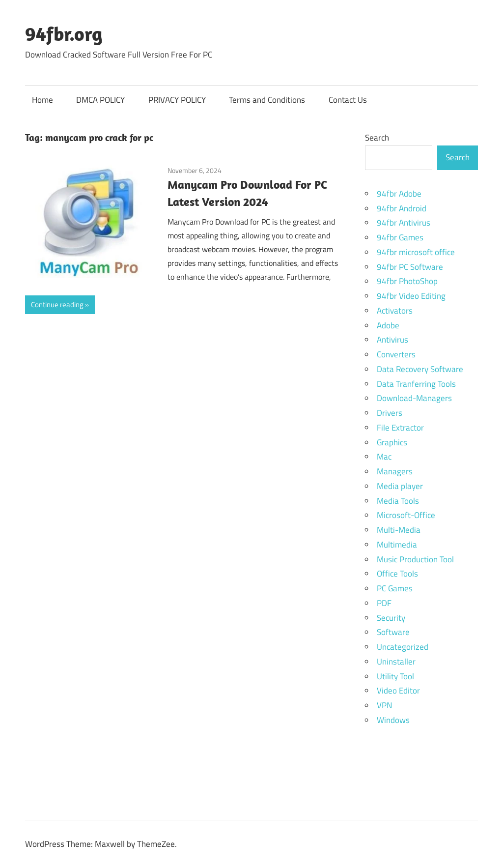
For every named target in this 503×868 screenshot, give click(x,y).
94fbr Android (402, 208)
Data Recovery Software (420, 369)
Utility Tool (395, 676)
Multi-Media (399, 530)
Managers (395, 471)
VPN (384, 705)
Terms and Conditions (267, 100)
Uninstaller (396, 662)
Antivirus (392, 340)
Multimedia (397, 545)
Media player (400, 486)
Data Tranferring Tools (416, 384)
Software (393, 632)
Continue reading (57, 304)
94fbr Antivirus (404, 223)
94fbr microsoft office (416, 252)
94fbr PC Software (410, 267)
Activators (395, 311)
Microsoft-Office (406, 515)
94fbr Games (400, 237)
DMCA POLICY (100, 100)
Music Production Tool (415, 559)
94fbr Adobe (399, 194)
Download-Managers (414, 398)
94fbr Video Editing (411, 296)
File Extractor (400, 428)
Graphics (392, 442)
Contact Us (348, 100)
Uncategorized (403, 647)
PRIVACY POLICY (177, 100)
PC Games (395, 588)
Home (42, 100)
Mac (384, 457)
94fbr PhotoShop (407, 281)
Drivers (390, 413)
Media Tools (398, 501)
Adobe (388, 325)
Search (377, 138)
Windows (393, 720)
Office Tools (397, 574)
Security (391, 618)
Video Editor (398, 691)
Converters (396, 354)
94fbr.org (64, 33)
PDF (384, 603)
